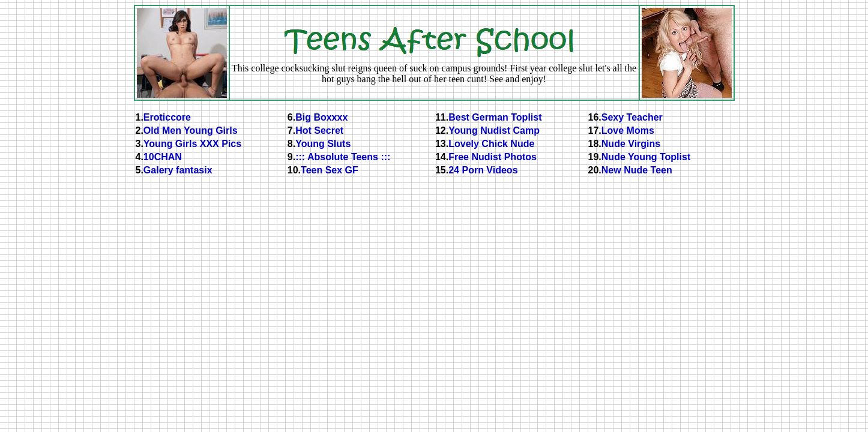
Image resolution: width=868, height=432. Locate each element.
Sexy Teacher (632, 117)
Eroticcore (167, 117)
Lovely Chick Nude (491, 144)
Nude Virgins (631, 144)
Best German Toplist (495, 117)
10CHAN (163, 157)
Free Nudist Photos (493, 157)
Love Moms (628, 130)
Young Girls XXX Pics (192, 144)
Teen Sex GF (330, 170)
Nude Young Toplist (646, 157)
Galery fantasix (178, 170)
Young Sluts (323, 144)
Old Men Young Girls (191, 130)
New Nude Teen (637, 170)
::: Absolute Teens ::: (343, 157)
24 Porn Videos (483, 170)
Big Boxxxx (321, 117)
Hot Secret (319, 130)
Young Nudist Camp (494, 130)
